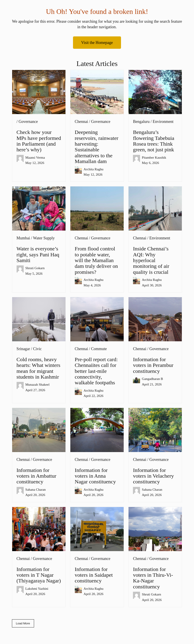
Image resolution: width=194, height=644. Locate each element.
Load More (23, 623)
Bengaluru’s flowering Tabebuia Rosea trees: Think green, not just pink (154, 141)
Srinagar (23, 349)
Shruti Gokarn (35, 268)
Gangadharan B (152, 379)
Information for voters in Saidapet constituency (94, 575)
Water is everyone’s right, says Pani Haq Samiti (38, 254)
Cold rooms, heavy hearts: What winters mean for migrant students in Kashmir (38, 368)
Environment (163, 122)
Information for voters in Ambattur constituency (36, 476)
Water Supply (44, 238)
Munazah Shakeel (37, 384)
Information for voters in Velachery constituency (153, 476)
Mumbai (23, 238)
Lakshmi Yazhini (37, 589)
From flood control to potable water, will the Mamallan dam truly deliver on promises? (96, 260)
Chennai (81, 122)
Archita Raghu (94, 169)
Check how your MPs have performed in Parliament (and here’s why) (39, 141)
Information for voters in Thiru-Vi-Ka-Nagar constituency (153, 578)
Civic (37, 349)
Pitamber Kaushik (154, 157)
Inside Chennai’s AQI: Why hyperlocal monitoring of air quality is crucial (151, 260)
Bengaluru (141, 122)
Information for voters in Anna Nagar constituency (95, 476)
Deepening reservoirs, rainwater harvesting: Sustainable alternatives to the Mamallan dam (97, 147)
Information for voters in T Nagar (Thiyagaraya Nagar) (39, 575)
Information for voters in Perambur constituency (153, 365)
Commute (99, 349)
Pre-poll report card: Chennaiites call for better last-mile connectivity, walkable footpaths (96, 371)
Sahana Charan (36, 489)
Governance (28, 122)
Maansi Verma (35, 157)
